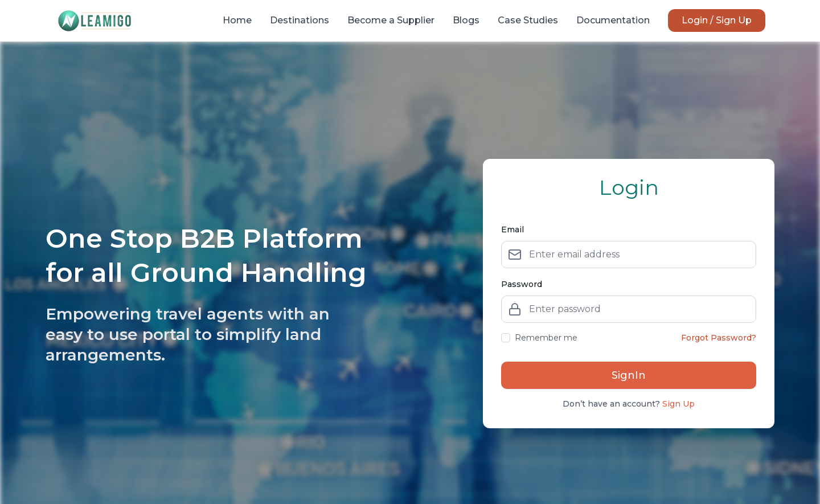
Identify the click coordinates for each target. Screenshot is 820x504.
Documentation (613, 20)
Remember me (539, 338)
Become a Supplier (391, 20)
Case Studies (528, 20)
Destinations (300, 20)
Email (512, 230)
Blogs (466, 20)
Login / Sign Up (717, 20)
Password (522, 284)
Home (237, 20)
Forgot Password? (719, 338)
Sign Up (678, 404)
